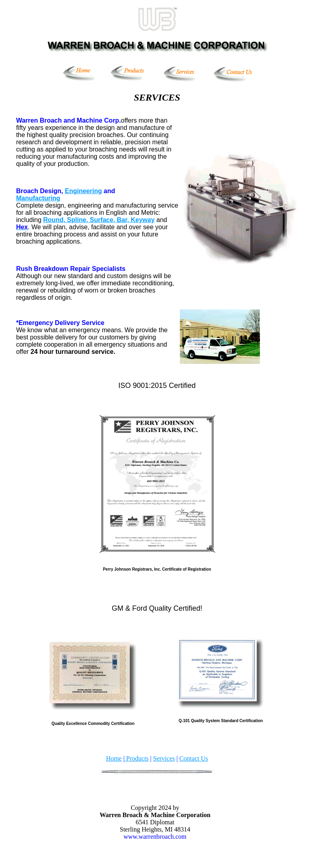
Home (114, 758)
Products (137, 758)
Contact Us (194, 758)
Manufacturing (38, 198)
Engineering (83, 191)
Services (164, 758)
